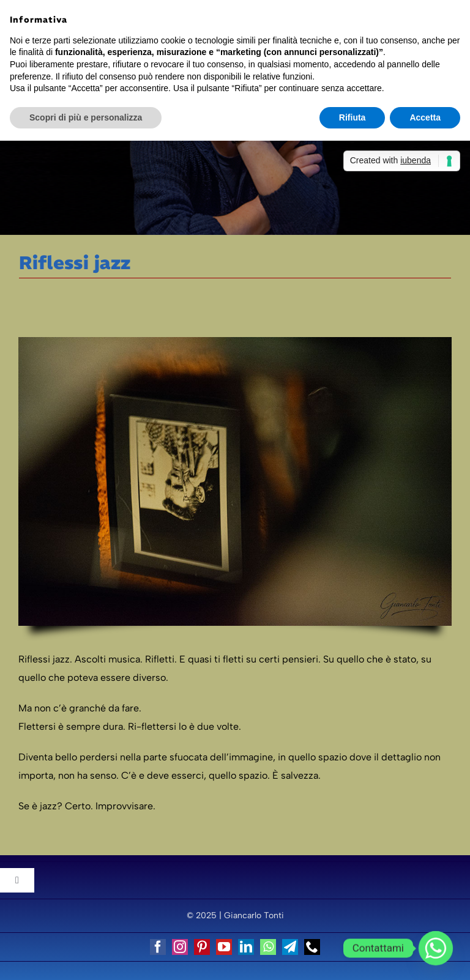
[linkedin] (246, 947)
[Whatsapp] (436, 948)
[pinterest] (202, 947)
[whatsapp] (268, 947)
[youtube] (224, 947)
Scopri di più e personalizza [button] (86, 117)
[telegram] (290, 947)
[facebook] (158, 947)
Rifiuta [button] (352, 117)
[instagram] (180, 947)
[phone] (312, 947)
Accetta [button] (425, 117)
